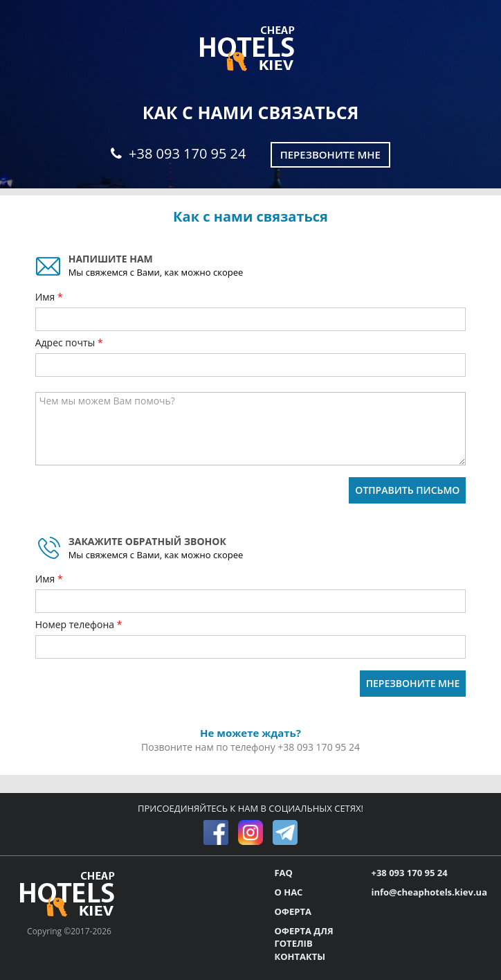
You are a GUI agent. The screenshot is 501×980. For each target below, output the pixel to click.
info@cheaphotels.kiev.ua (429, 892)
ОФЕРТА (292, 911)
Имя (46, 297)
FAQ (283, 873)
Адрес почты (66, 342)
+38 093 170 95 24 (178, 153)
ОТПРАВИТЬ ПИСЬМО (407, 490)
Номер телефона (76, 624)
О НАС (288, 892)
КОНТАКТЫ (300, 956)
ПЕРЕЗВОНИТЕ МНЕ (413, 683)
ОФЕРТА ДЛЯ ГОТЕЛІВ (303, 937)
